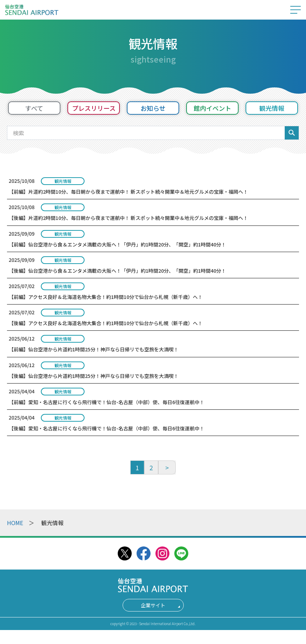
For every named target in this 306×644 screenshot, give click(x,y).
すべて (34, 108)
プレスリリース (94, 108)
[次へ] (167, 467)
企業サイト (153, 605)
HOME (15, 523)
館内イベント (212, 108)
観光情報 (272, 108)
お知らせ (153, 108)
